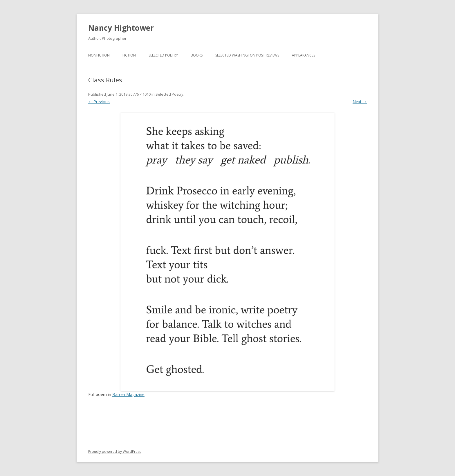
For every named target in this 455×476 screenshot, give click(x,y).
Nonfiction (99, 55)
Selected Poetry (163, 55)
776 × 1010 (142, 94)
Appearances (304, 55)
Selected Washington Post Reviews (247, 55)
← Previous (99, 102)
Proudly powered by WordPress (115, 452)
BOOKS (197, 55)
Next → (360, 102)
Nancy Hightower (121, 28)
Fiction (129, 55)
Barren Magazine (128, 394)
